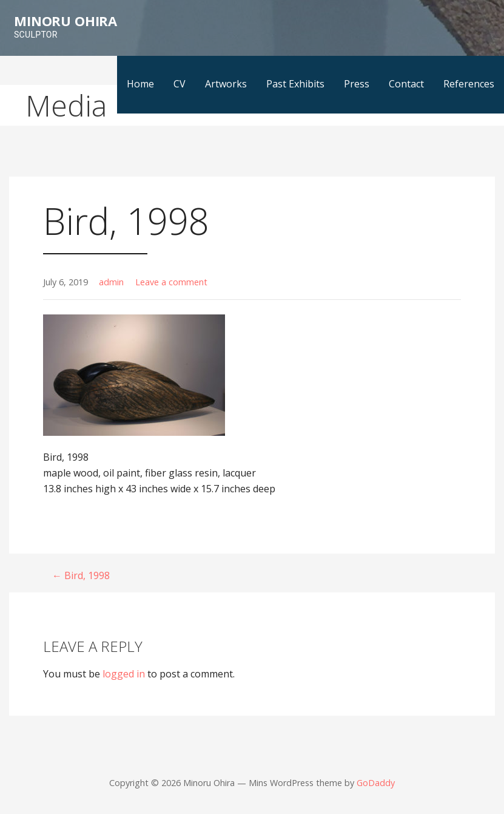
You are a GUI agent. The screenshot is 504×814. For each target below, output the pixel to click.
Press (357, 84)
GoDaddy (376, 783)
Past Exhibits (295, 84)
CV (180, 84)
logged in (124, 674)
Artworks (226, 84)
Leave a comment (171, 282)
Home (140, 84)
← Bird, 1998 (81, 575)
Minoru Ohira (66, 21)
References (469, 84)
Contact (406, 84)
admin (111, 282)
